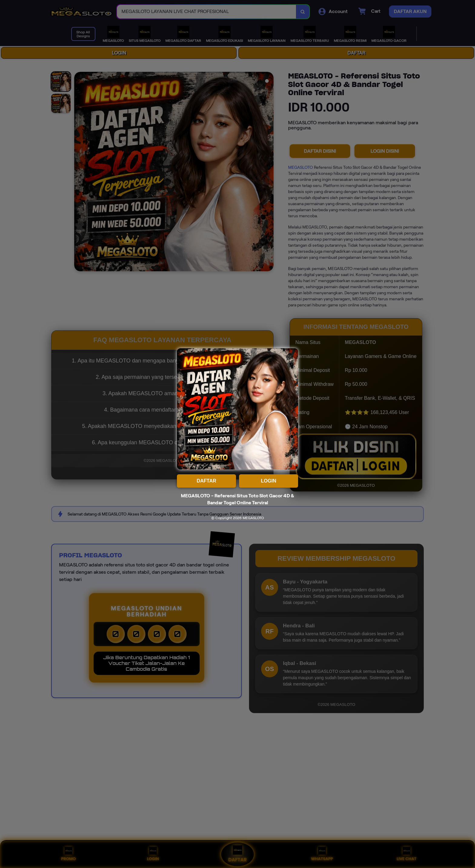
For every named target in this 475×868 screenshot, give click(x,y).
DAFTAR (206, 481)
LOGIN (269, 481)
